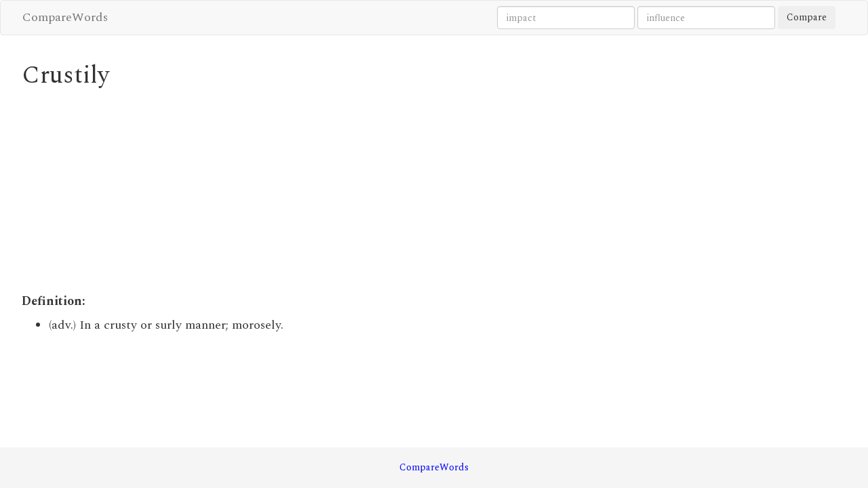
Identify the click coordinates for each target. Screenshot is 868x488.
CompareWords (65, 17)
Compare (807, 17)
